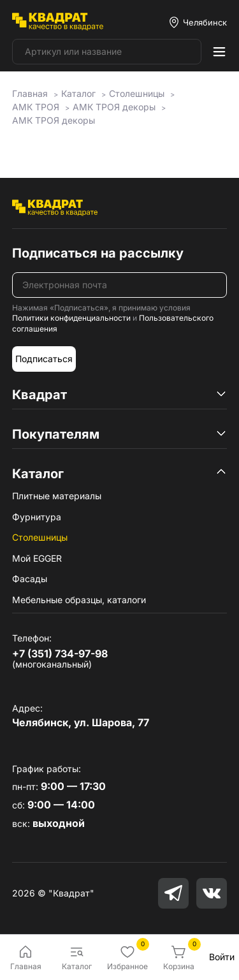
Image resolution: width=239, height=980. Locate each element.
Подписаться (44, 359)
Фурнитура (37, 517)
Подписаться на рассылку (98, 253)
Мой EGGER (37, 558)
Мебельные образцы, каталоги (79, 600)
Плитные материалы (57, 496)
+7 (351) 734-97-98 (60, 654)
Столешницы (40, 537)
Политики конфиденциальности (71, 318)
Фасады (30, 579)
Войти (222, 957)
